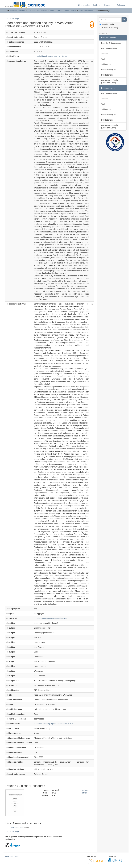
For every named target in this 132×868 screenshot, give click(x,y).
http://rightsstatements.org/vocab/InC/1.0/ (51, 618)
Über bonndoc (84, 5)
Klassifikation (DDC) (109, 70)
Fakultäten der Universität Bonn (41, 11)
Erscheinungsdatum (109, 48)
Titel (103, 59)
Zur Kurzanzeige (12, 19)
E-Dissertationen (86, 11)
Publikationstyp (107, 75)
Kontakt (7, 856)
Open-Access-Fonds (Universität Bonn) (110, 81)
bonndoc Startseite (18, 11)
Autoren (104, 54)
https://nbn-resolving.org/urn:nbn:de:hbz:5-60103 (54, 724)
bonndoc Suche (107, 24)
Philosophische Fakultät (67, 11)
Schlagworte (106, 64)
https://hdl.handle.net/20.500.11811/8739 (50, 56)
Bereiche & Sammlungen (111, 43)
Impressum (16, 856)
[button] (108, 5)
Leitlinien (97, 5)
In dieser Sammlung (109, 28)
